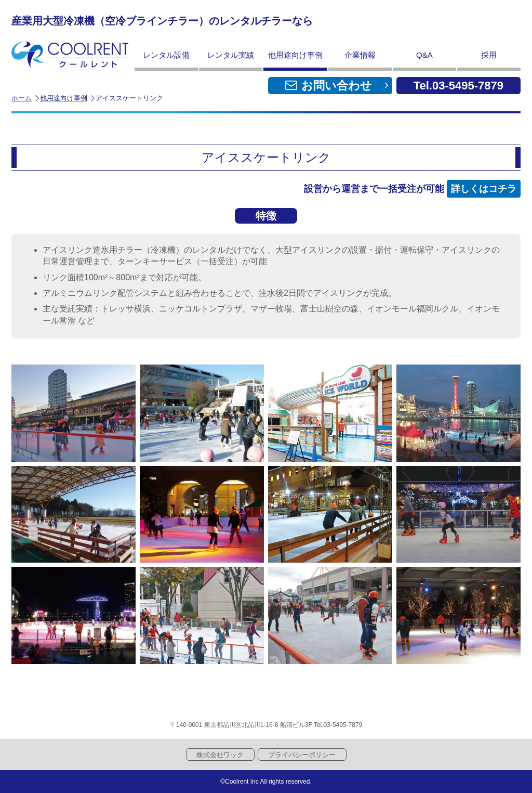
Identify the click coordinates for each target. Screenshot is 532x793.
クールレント (70, 55)
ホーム (22, 98)
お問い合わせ (337, 86)
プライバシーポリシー (302, 755)
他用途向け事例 (64, 98)
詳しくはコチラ (484, 189)
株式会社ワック (220, 755)
